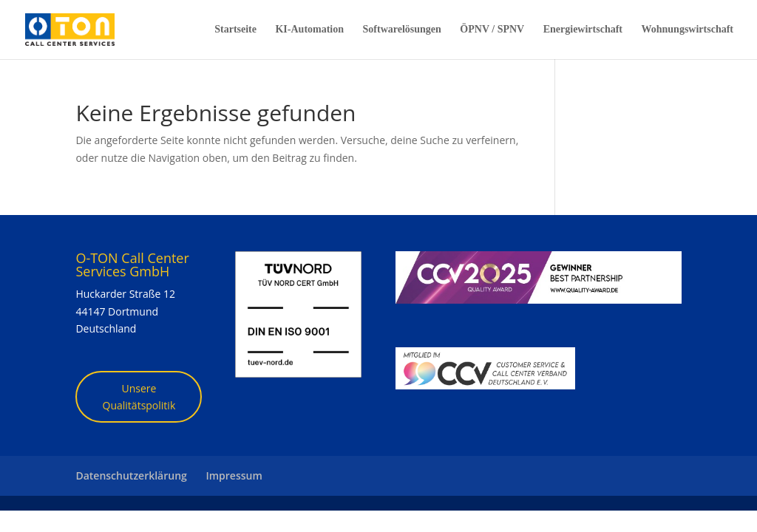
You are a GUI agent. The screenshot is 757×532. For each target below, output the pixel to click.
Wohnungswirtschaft (688, 30)
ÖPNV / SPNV (492, 30)
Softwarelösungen (402, 30)
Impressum (234, 475)
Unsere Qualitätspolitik (139, 397)
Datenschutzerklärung (131, 475)
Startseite (235, 30)
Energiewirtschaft (583, 30)
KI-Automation (309, 30)
